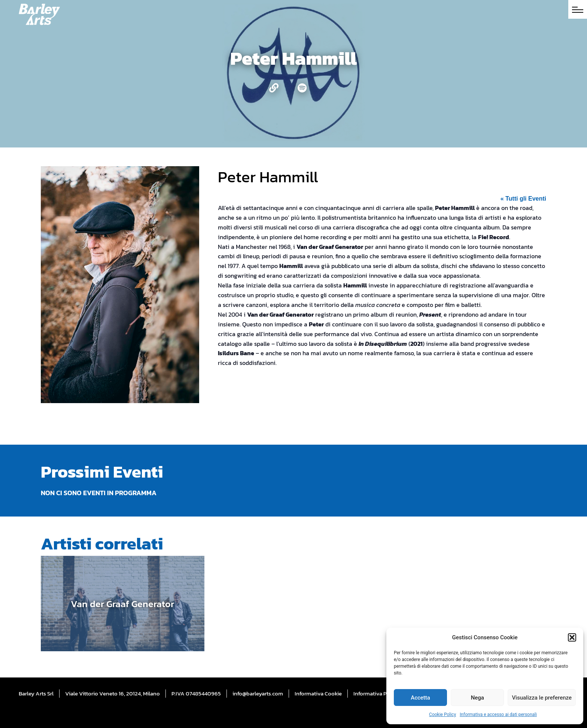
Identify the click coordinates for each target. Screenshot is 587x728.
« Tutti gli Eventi (523, 199)
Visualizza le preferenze (542, 698)
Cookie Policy (442, 715)
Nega (477, 698)
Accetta (420, 698)
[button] (572, 637)
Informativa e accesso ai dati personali (498, 715)
